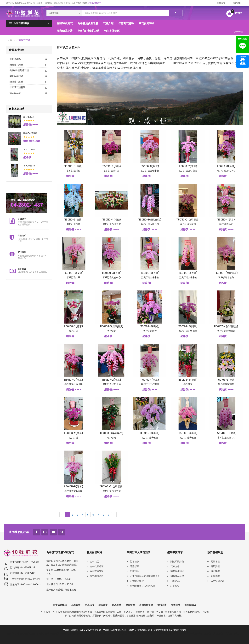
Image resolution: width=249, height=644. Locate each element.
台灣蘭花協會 (137, 581)
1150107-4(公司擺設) (226, 326)
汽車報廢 (62, 633)
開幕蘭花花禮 (16, 65)
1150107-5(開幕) (188, 326)
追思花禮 (215, 571)
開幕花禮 (215, 561)
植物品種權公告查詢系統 (143, 586)
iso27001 (91, 633)
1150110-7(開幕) (188, 166)
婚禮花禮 (162, 605)
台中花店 (94, 561)
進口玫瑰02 (29, 117)
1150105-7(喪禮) (188, 433)
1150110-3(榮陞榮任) (150, 220)
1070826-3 (29, 166)
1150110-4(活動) (112, 220)
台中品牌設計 (149, 633)
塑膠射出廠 (210, 633)
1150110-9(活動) (112, 166)
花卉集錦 (22, 269)
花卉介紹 (175, 566)
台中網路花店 (97, 576)
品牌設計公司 (135, 633)
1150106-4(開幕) (188, 380)
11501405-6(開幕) (226, 433)
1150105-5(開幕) (74, 487)
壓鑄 (47, 633)
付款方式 (22, 236)
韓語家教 (101, 633)
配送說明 (22, 252)
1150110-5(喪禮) (74, 220)
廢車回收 (72, 633)
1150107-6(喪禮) (150, 326)
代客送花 (175, 581)
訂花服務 (175, 586)
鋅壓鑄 (41, 633)
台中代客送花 (97, 566)
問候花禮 (175, 605)
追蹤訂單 (135, 566)
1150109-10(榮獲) (74, 273)
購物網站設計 (197, 633)
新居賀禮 (215, 566)
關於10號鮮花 (177, 561)
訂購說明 (22, 219)
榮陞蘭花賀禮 (16, 82)
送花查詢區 (15, 59)
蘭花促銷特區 (16, 76)
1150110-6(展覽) (226, 166)
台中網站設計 (163, 633)
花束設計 (76, 605)
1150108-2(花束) (74, 326)
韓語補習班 (112, 633)
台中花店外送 (97, 571)
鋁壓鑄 (53, 633)
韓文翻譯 (123, 633)
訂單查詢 (222, 3)
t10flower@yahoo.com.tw (25, 579)
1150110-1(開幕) (226, 220)
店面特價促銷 (217, 581)
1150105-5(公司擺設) (112, 487)
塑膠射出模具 (223, 633)
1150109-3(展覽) (150, 273)
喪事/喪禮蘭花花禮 (19, 70)
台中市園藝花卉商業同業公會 (145, 576)
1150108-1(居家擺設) (112, 326)
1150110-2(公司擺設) (188, 220)
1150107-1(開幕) (150, 380)
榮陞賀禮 (215, 576)
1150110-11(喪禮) (74, 166)
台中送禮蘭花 (60, 605)
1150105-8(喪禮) (150, 433)
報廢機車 (81, 633)
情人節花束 (15, 93)
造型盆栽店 (190, 605)
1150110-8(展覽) (150, 166)
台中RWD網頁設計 (180, 633)
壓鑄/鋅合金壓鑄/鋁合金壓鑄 (22, 633)
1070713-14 (29, 149)
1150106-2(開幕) (74, 433)
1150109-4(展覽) (112, 273)
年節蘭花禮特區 (17, 87)
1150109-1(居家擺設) (226, 273)
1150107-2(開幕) (112, 380)
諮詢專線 (243, 61)
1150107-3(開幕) (74, 380)
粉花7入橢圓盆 (30, 133)
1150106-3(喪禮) (226, 380)
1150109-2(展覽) (188, 273)
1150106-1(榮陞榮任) (112, 433)
